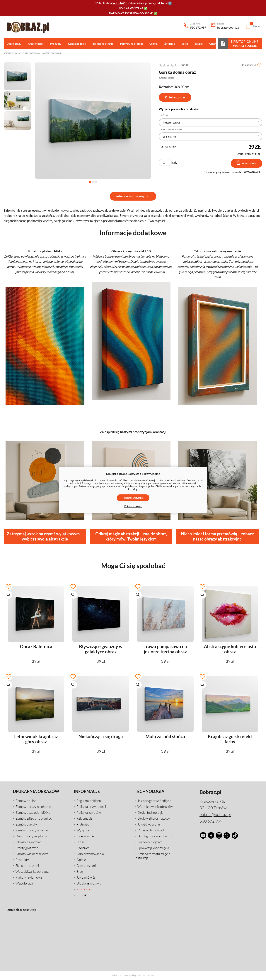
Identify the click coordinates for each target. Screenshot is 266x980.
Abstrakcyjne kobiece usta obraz (230, 649)
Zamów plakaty (26, 824)
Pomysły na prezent (130, 44)
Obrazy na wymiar (28, 842)
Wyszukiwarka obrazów (32, 872)
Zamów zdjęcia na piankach (35, 819)
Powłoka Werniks (171, 130)
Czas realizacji (86, 836)
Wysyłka (83, 830)
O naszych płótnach (151, 830)
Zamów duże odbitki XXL (33, 813)
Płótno (164, 116)
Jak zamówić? (86, 878)
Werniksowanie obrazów (155, 807)
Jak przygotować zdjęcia (154, 801)
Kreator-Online (245, 44)
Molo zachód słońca (165, 737)
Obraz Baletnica (36, 647)
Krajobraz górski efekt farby (230, 739)
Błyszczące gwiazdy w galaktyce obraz (101, 649)
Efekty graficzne (27, 848)
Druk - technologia (150, 813)
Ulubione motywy (89, 883)
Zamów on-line (26, 801)
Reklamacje (84, 819)
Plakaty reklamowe (29, 878)
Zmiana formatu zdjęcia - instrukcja (153, 856)
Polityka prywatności (91, 807)
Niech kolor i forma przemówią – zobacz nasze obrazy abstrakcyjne (217, 537)
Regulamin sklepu (89, 801)
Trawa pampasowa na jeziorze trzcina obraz (165, 649)
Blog (80, 872)
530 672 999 (198, 26)
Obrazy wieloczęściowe (32, 854)
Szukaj (196, 44)
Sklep (182, 44)
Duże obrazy (14, 44)
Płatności (83, 824)
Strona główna (12, 53)
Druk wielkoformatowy (154, 819)
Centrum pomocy (216, 44)
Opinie (81, 860)
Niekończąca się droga (101, 737)
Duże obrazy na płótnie (32, 836)
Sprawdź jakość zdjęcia (153, 848)
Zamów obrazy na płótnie (33, 807)
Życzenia (167, 44)
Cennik (151, 44)
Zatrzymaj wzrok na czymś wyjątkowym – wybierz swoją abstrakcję (45, 537)
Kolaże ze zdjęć (76, 44)
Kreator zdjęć (35, 44)
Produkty (55, 44)
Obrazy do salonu (52, 53)
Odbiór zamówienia (90, 854)
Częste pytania (87, 866)
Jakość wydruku (149, 824)
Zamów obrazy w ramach (33, 830)
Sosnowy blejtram (150, 842)
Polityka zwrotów (89, 813)
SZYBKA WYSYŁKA (131, 8)
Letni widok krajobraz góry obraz (36, 739)
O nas (81, 842)
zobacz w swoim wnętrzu (133, 196)
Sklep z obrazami (31, 53)
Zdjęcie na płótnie (101, 44)
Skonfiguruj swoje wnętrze (156, 836)
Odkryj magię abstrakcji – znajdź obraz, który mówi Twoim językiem (131, 537)
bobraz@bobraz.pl (229, 26)
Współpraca (24, 883)
